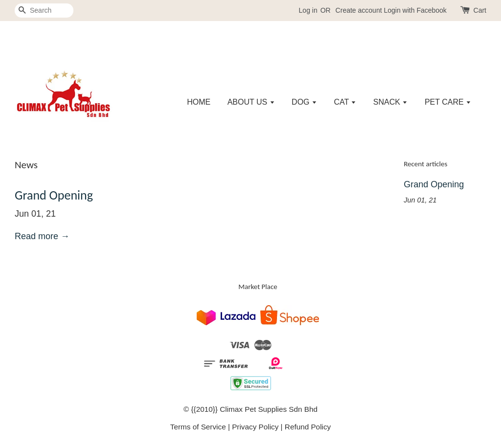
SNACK (391, 102)
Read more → (42, 236)
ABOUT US (251, 102)
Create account (359, 10)
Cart (480, 10)
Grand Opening (54, 195)
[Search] (44, 11)
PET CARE (448, 102)
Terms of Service (198, 427)
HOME (199, 102)
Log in (308, 10)
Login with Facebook (415, 10)
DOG (304, 102)
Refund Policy (308, 427)
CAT (345, 102)
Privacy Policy (255, 427)
